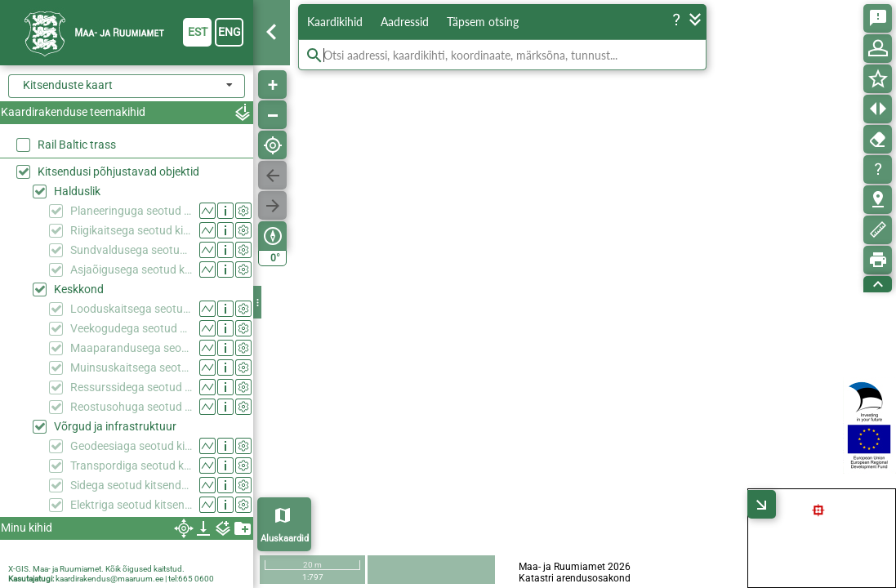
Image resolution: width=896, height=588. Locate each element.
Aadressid (405, 22)
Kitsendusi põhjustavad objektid (118, 171)
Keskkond (79, 289)
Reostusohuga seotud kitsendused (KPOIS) (131, 407)
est (198, 32)
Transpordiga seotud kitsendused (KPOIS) (131, 465)
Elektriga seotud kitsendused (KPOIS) (131, 505)
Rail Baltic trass (77, 145)
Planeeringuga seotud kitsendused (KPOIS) (131, 211)
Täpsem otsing (483, 22)
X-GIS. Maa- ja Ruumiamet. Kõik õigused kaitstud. (96, 569)
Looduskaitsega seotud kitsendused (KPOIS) (131, 309)
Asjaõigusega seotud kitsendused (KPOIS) (131, 269)
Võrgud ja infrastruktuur (115, 426)
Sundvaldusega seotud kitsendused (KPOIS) (131, 250)
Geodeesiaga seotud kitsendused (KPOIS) (131, 446)
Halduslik (77, 191)
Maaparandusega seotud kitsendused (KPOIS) (131, 348)
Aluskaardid (285, 539)
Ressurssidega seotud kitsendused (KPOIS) (131, 387)
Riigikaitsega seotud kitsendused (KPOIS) (131, 230)
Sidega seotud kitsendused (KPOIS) (131, 485)
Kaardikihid (335, 22)
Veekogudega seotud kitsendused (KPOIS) (131, 328)
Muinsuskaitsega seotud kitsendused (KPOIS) (131, 367)
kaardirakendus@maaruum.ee (109, 579)
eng (230, 32)
